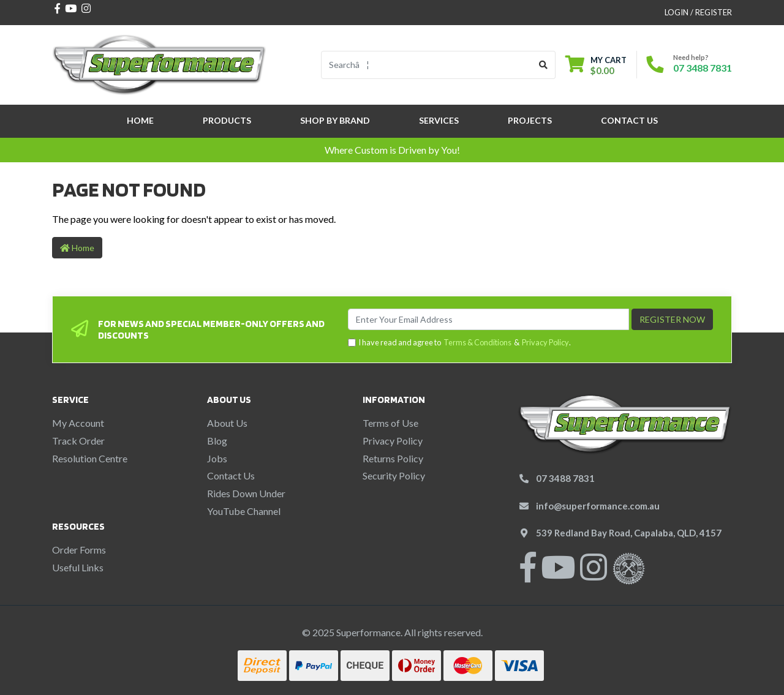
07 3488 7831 (703, 68)
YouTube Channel (244, 511)
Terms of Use (390, 423)
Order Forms (79, 550)
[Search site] (544, 65)
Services (439, 120)
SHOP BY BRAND (335, 120)
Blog (217, 441)
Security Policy (394, 475)
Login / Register (698, 12)
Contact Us (629, 120)
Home (140, 120)
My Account (78, 423)
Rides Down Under (246, 493)
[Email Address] (488, 319)
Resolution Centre (90, 458)
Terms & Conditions (477, 342)
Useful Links (78, 567)
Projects (530, 120)
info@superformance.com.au (598, 506)
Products (227, 120)
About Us (227, 423)
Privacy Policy (545, 342)
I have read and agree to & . (459, 343)
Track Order (78, 441)
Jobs (217, 458)
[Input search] (427, 65)
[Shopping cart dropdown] (596, 65)
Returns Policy (393, 458)
